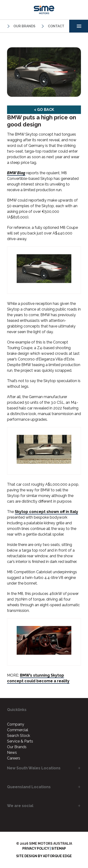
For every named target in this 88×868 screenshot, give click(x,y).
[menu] (79, 26)
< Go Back (44, 110)
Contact (52, 26)
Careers (14, 758)
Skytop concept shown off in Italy (46, 512)
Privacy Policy (36, 848)
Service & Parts (20, 741)
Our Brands (21, 26)
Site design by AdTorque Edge (44, 856)
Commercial (18, 730)
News (12, 753)
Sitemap (59, 848)
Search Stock (19, 736)
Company (16, 724)
